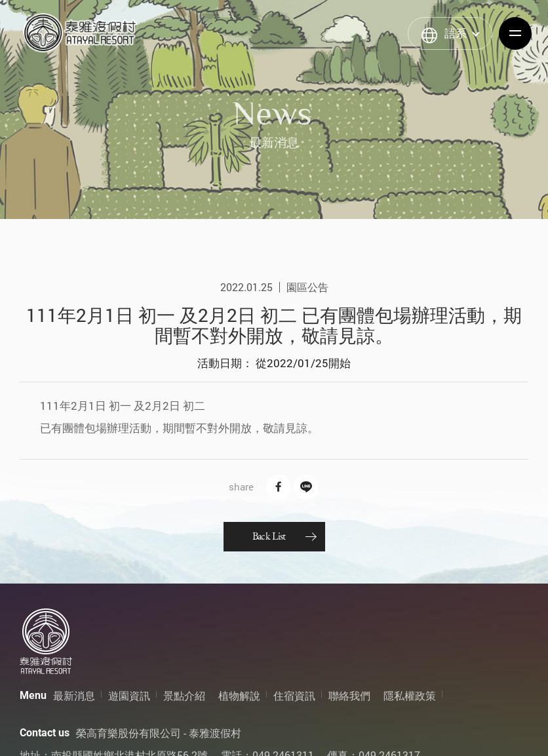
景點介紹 (184, 695)
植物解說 (239, 695)
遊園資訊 (129, 695)
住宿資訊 (294, 695)
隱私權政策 (410, 695)
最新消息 (74, 695)
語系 (456, 33)
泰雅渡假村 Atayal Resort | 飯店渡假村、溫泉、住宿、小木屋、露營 (80, 33)
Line (306, 487)
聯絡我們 (349, 695)
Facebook (279, 487)
